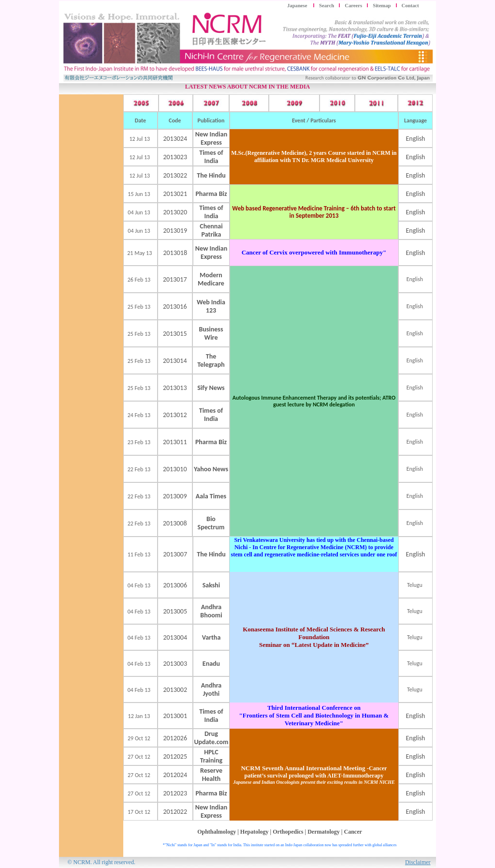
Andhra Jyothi (211, 689)
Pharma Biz (211, 442)
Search (327, 6)
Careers (353, 6)
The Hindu (211, 175)
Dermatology (324, 832)
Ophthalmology (217, 832)
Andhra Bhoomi (211, 611)
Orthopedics (288, 832)
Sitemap (382, 6)
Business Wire (211, 333)
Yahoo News (211, 469)
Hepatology (255, 832)
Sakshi (211, 585)
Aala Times (211, 496)
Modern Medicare (211, 279)
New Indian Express (211, 138)
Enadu (211, 664)
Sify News (211, 388)
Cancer (353, 832)
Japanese (298, 6)
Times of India (211, 157)
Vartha (211, 637)
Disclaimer (418, 862)
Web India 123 (211, 306)
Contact (410, 6)
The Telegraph (211, 360)
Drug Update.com (211, 738)
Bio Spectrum (211, 523)
